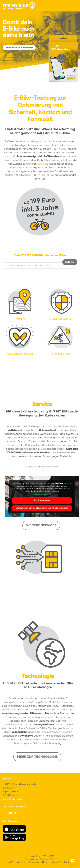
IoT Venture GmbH (47, 859)
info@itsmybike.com (13, 799)
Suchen (70, 262)
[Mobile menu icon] (75, 6)
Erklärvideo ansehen (19, 48)
